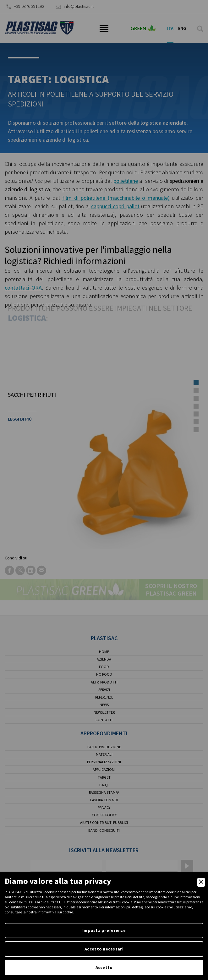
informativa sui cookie (55, 912)
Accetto (104, 967)
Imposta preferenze (104, 930)
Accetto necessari (104, 949)
